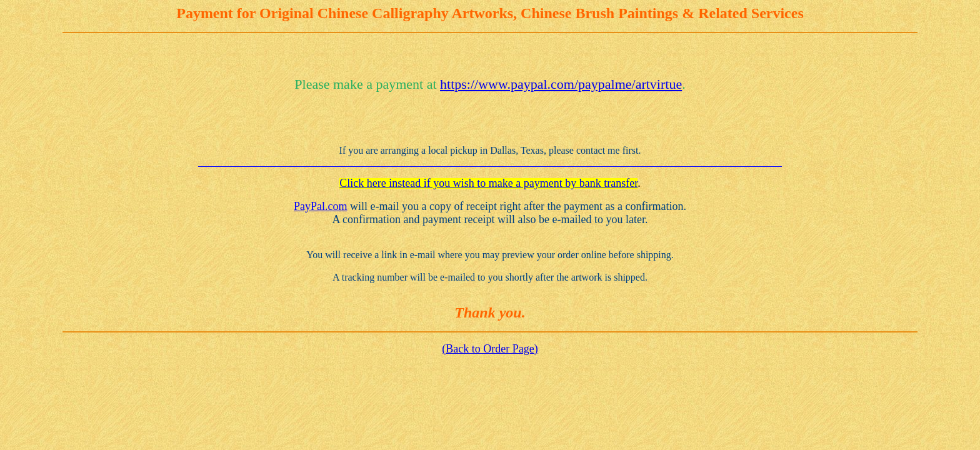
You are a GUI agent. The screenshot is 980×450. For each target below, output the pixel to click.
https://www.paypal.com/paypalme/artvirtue (561, 84)
